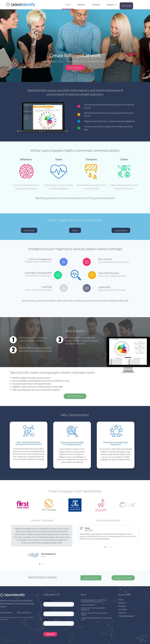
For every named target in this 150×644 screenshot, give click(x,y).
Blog (84, 595)
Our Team (122, 609)
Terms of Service (24, 613)
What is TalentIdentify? (88, 605)
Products (96, 5)
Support (112, 5)
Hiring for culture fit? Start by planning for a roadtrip (95, 614)
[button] (75, 68)
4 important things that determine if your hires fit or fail (96, 619)
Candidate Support (126, 616)
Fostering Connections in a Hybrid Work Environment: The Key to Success (94, 601)
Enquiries (123, 613)
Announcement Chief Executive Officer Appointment (93, 609)
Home (68, 5)
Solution (81, 5)
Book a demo (91, 578)
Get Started (126, 6)
